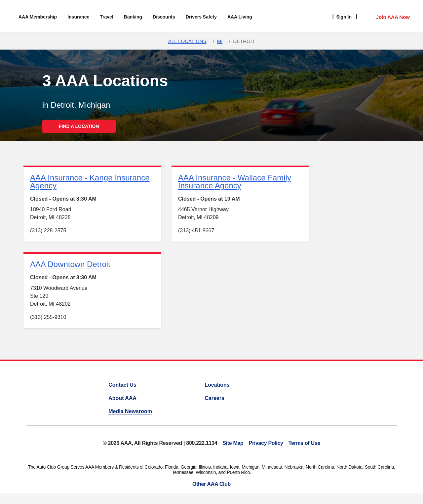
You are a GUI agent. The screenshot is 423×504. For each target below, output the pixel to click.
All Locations (187, 41)
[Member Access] (386, 16)
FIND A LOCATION (79, 126)
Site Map (233, 443)
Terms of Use (304, 443)
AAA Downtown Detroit (70, 264)
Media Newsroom (130, 411)
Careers (214, 398)
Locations (217, 385)
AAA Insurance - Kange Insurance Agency (90, 182)
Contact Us (122, 385)
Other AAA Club (211, 484)
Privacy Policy (266, 443)
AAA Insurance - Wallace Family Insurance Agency (235, 182)
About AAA (122, 398)
